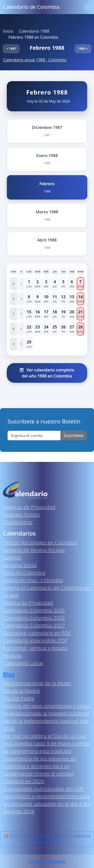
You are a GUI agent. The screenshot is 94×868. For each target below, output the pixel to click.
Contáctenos (18, 522)
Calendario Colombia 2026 (34, 618)
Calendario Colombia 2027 (34, 625)
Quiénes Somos (21, 515)
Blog (9, 674)
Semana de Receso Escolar (34, 550)
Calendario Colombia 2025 (34, 610)
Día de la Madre (21, 691)
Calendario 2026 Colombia (47, 862)
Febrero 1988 (47, 48)
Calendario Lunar (23, 663)
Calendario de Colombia (31, 7)
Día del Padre (19, 698)
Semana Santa (20, 565)
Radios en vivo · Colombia (33, 580)
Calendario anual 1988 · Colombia (35, 60)
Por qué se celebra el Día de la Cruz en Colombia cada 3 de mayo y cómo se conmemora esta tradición (46, 743)
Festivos (12, 656)
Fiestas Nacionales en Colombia (40, 542)
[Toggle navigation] (87, 7)
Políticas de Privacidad (29, 507)
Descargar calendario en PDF (37, 633)
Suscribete (73, 436)
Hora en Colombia (24, 573)
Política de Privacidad (28, 603)
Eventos (12, 558)
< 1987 (11, 49)
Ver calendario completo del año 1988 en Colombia (47, 373)
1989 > (83, 49)
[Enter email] (34, 436)
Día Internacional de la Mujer (37, 683)
